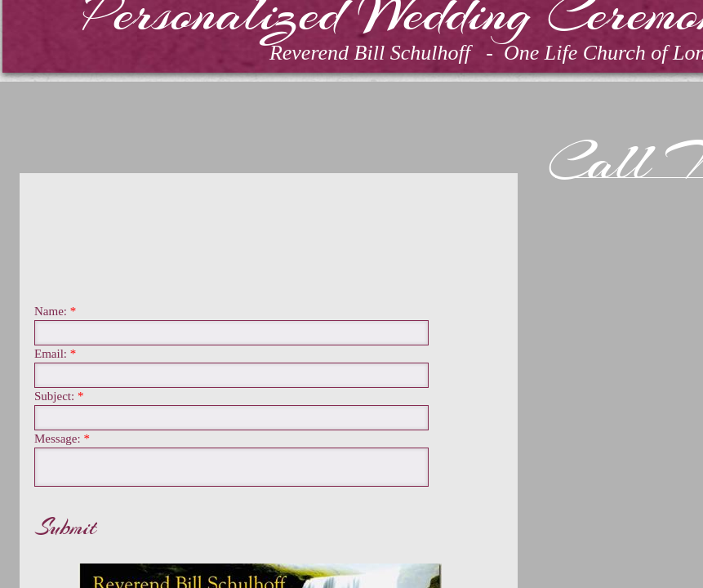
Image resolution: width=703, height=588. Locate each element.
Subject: (59, 396)
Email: (55, 354)
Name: (55, 312)
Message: (62, 439)
